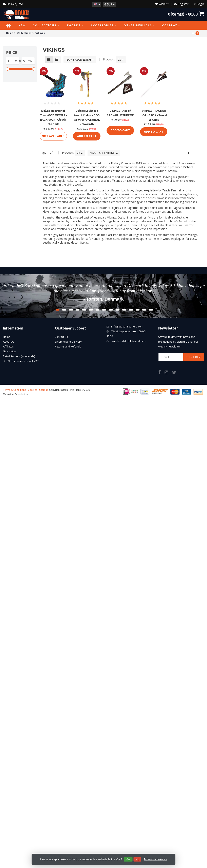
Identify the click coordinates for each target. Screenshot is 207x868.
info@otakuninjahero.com (127, 326)
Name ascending (80, 60)
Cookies (33, 390)
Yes (128, 859)
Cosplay (171, 25)
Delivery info (13, 4)
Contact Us (61, 337)
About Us (9, 342)
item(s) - (186, 14)
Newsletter (10, 351)
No (137, 859)
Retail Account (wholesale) (19, 356)
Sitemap (44, 390)
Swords (75, 25)
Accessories (104, 25)
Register (183, 4)
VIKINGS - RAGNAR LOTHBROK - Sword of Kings (154, 115)
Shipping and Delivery (68, 342)
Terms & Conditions (14, 390)
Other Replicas (139, 25)
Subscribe (194, 357)
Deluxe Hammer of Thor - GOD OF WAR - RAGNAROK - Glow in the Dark (53, 117)
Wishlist (162, 4)
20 (121, 60)
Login (200, 4)
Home (7, 337)
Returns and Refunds (68, 346)
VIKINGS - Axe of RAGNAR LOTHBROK (120, 113)
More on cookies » (156, 859)
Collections (46, 25)
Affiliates (8, 346)
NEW (22, 25)
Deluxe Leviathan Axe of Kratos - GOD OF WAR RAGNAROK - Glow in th (87, 117)
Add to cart (87, 136)
